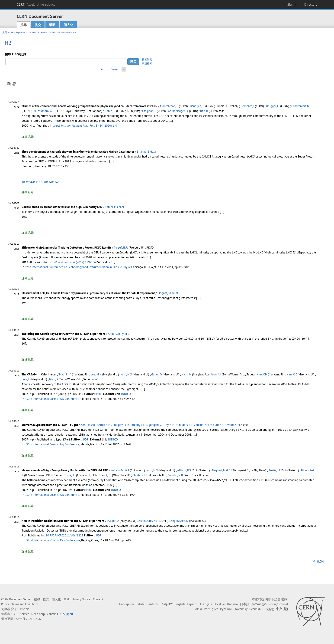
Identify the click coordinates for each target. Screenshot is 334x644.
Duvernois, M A (233, 425)
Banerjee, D (197, 106)
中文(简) (268, 609)
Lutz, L (26, 379)
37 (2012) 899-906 (75, 262)
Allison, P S (105, 425)
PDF (111, 262)
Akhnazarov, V (147, 521)
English (180, 604)
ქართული (259, 604)
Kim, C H (262, 374)
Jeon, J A (216, 374)
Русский (226, 609)
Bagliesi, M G (122, 425)
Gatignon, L (149, 111)
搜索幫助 (147, 59)
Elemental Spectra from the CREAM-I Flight (50, 425)
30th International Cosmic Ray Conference (53, 399)
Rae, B (204, 111)
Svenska (255, 609)
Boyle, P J (170, 425)
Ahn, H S (126, 374)
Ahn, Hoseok (88, 425)
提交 (38, 25)
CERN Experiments (19, 32)
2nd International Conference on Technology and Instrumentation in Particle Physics (79, 267)
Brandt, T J (105, 475)
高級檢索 (147, 63)
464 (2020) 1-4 (86, 126)
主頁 (5, 32)
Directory (311, 4)
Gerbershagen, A (178, 111)
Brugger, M (273, 106)
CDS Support (65, 614)
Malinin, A (65, 374)
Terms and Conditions (25, 604)
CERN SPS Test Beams (61, 32)
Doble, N (110, 111)
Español (193, 604)
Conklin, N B (202, 425)
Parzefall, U (121, 248)
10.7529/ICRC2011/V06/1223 (64, 535)
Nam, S (54, 379)
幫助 (52, 25)
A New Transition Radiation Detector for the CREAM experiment (63, 521)
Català (140, 604)
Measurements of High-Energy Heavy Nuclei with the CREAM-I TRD (65, 470)
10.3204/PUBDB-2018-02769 (40, 182)
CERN (36, 4)
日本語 (245, 604)
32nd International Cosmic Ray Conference (53, 540)
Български (127, 604)
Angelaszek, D (179, 521)
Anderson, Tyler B (119, 334)
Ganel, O (157, 374)
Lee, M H (96, 374)
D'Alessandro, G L (43, 111)
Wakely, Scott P (120, 470)
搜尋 (23, 25)
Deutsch (152, 604)
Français (206, 604)
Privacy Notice (81, 599)
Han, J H (186, 374)
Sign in (292, 4)
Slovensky (241, 609)
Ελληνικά (166, 604)
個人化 (68, 25)
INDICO (126, 394)
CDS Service (22, 614)
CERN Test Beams (39, 32)
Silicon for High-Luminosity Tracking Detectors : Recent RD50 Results (66, 248)
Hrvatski (219, 604)
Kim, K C (292, 374)
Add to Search (111, 69)
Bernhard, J (247, 106)
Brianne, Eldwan (147, 152)
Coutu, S (216, 425)
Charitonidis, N (300, 106)
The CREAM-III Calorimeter (39, 374)
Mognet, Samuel (168, 293)
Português (211, 609)
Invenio (25, 609)
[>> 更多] (318, 561)
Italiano (233, 604)
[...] (171, 121)
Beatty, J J (138, 425)
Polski (198, 609)
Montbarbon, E (169, 106)
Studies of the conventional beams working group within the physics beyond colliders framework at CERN (90, 106)
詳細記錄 (28, 137)
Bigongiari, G (154, 425)
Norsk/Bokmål (278, 604)
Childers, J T (185, 425)
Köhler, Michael (114, 207)
